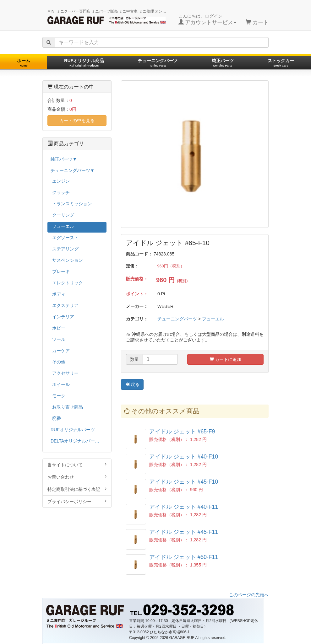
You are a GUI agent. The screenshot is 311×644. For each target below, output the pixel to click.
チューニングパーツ (158, 63)
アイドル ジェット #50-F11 (184, 557)
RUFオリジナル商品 (84, 63)
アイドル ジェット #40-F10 (184, 457)
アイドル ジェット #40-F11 (184, 507)
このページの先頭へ (249, 595)
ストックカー (281, 63)
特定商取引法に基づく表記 (77, 489)
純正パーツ (223, 63)
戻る (132, 384)
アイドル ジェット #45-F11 (184, 532)
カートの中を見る (77, 121)
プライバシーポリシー (77, 501)
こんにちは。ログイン (207, 19)
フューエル (213, 319)
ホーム (24, 63)
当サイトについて (77, 465)
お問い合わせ (77, 477)
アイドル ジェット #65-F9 (182, 432)
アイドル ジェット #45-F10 (184, 482)
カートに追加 (226, 359)
